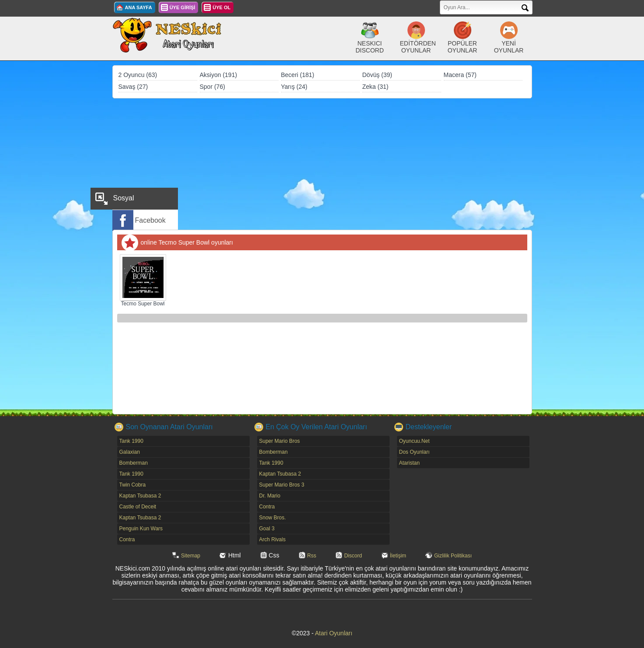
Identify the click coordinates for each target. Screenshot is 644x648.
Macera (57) (460, 75)
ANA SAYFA (139, 7)
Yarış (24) (294, 87)
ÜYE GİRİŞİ (183, 7)
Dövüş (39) (377, 75)
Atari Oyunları (334, 633)
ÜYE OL (221, 7)
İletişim (398, 556)
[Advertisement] (322, 164)
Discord (353, 556)
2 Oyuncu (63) (138, 75)
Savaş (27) (133, 87)
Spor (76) (212, 87)
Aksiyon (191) (219, 75)
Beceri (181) (298, 75)
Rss (312, 556)
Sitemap (191, 556)
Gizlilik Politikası (453, 556)
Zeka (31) (376, 87)
